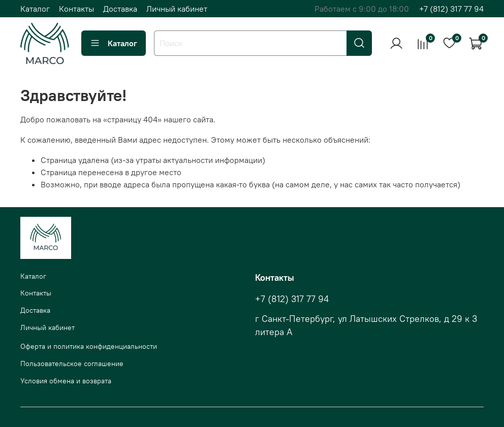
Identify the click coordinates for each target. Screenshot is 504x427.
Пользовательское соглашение (72, 364)
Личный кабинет (177, 9)
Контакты (76, 9)
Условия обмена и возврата (66, 381)
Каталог (35, 9)
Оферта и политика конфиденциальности (89, 346)
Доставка (120, 9)
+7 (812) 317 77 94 (451, 9)
